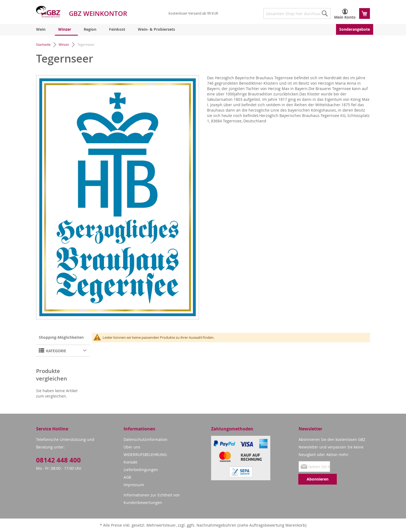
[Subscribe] (318, 479)
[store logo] (48, 12)
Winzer (64, 44)
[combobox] (297, 13)
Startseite (44, 44)
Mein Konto (345, 17)
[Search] (325, 13)
